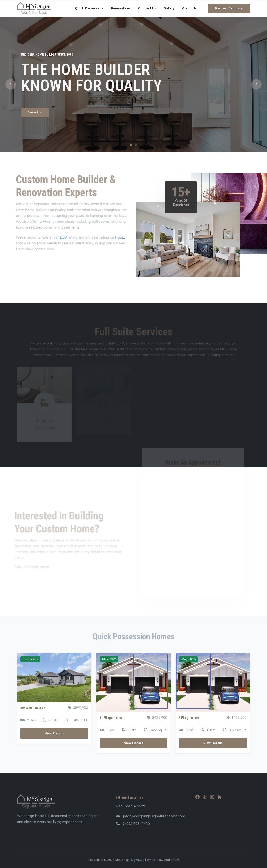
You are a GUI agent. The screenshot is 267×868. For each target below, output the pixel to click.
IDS (177, 860)
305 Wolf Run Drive (33, 708)
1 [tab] (131, 145)
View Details (54, 733)
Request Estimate (229, 8)
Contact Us (147, 8)
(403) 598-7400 (133, 824)
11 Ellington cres (111, 718)
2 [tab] (136, 145)
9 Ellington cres (189, 718)
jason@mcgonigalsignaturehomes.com (151, 816)
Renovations (121, 8)
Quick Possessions (89, 8)
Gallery (169, 8)
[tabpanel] (133, 84)
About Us (189, 8)
